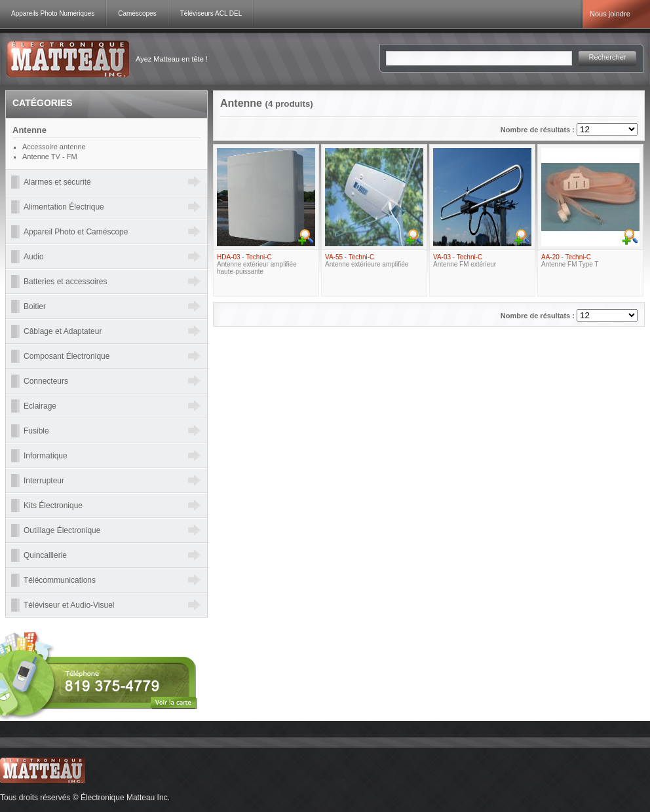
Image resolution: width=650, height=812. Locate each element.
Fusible (36, 431)
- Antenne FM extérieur (465, 261)
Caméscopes (137, 13)
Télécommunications (60, 580)
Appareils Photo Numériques (53, 13)
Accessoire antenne (54, 147)
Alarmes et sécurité (57, 182)
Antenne (29, 130)
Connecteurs (46, 381)
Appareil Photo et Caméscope (76, 232)
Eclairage (40, 406)
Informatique (46, 456)
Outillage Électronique (62, 530)
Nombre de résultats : (539, 130)
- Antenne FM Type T (570, 261)
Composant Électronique (67, 356)
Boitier (35, 306)
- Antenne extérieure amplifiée (367, 261)
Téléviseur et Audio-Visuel (69, 605)
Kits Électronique (53, 506)
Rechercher (608, 57)
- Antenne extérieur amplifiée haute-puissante (257, 264)
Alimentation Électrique (64, 207)
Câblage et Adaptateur (63, 331)
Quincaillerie (45, 555)
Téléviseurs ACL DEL (211, 13)
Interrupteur (44, 481)
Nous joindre (610, 14)
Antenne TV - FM (50, 157)
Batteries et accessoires (65, 282)
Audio (34, 257)
